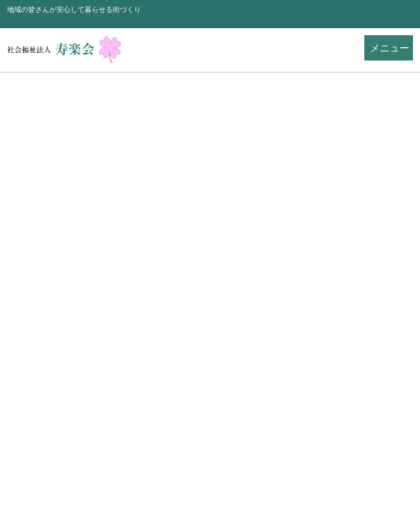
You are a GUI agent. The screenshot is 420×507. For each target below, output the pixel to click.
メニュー (390, 48)
